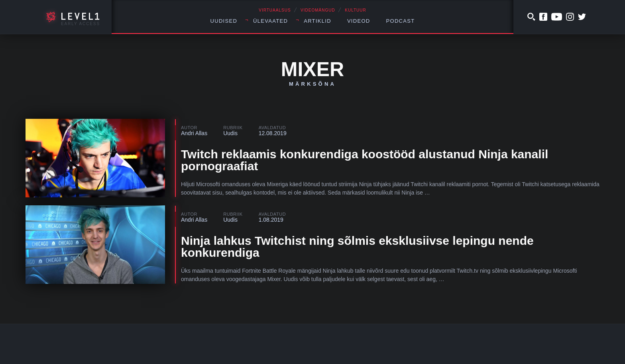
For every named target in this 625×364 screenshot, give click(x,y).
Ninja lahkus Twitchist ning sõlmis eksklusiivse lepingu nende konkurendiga (357, 247)
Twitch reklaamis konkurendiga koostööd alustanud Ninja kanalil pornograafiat (365, 160)
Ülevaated (270, 21)
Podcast (401, 21)
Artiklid (317, 21)
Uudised (224, 21)
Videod (359, 21)
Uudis (230, 133)
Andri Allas (194, 133)
